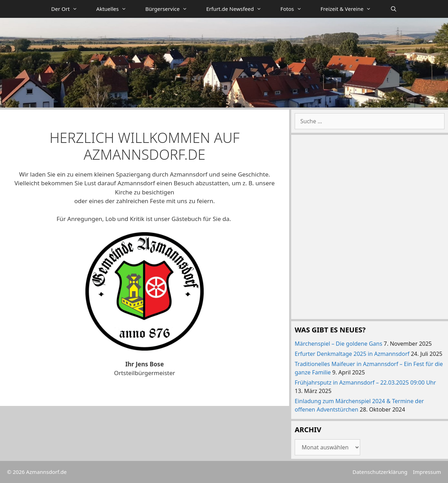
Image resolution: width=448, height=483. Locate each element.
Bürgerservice (171, 9)
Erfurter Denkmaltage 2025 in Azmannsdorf (352, 354)
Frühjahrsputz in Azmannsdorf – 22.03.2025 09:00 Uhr (365, 382)
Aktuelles (116, 9)
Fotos (296, 9)
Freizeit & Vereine (351, 9)
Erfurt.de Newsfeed (239, 9)
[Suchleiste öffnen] (393, 9)
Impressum (427, 472)
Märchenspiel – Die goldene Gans (338, 344)
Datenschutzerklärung (380, 472)
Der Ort (69, 9)
